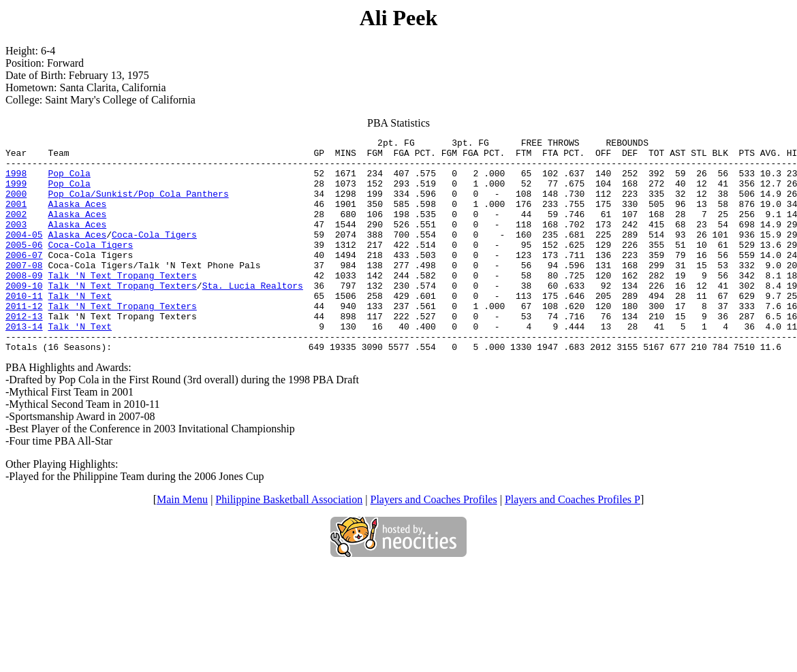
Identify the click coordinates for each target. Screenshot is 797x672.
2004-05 (24, 255)
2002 (16, 230)
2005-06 (24, 267)
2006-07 (24, 279)
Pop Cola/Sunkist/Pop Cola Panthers (138, 206)
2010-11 (24, 328)
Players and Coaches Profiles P (573, 542)
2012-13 (24, 353)
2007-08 (24, 291)
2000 (16, 206)
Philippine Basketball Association (289, 542)
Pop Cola (69, 181)
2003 (16, 242)
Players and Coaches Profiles (434, 542)
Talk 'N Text (80, 328)
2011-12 (24, 340)
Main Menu (182, 542)
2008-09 (24, 304)
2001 (16, 218)
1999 (16, 193)
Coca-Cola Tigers (154, 255)
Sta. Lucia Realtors (253, 316)
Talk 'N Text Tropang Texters (122, 304)
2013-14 (24, 365)
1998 (16, 181)
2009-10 (24, 316)
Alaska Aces (77, 218)
